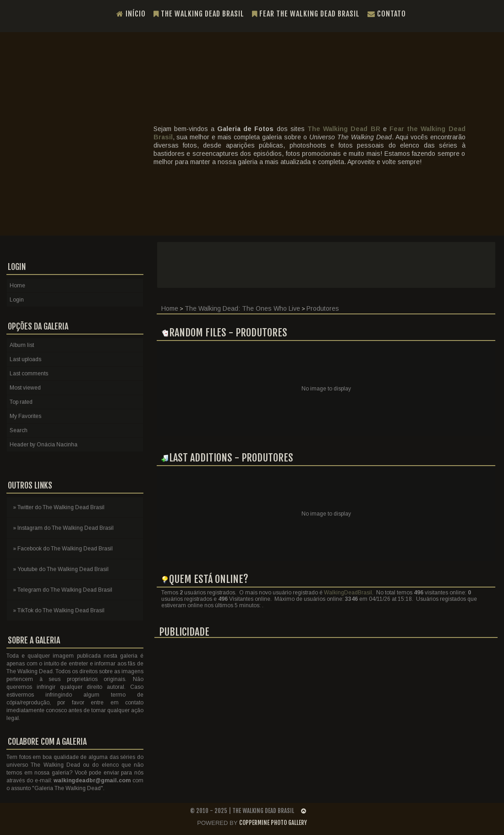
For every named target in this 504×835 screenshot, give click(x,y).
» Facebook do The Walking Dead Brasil (63, 549)
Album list (22, 345)
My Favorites (25, 416)
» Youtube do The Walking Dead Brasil (61, 569)
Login (17, 300)
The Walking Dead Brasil (199, 14)
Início (131, 14)
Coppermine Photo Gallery (273, 823)
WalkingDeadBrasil (348, 593)
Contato (387, 14)
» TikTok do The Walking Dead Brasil (59, 610)
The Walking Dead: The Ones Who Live (242, 308)
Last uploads (25, 359)
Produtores (323, 308)
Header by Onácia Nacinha (44, 445)
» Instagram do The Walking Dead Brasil (63, 528)
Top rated (21, 402)
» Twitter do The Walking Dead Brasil (59, 507)
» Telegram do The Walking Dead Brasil (63, 590)
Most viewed (25, 388)
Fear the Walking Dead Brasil (306, 14)
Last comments (29, 374)
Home (170, 308)
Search (19, 430)
